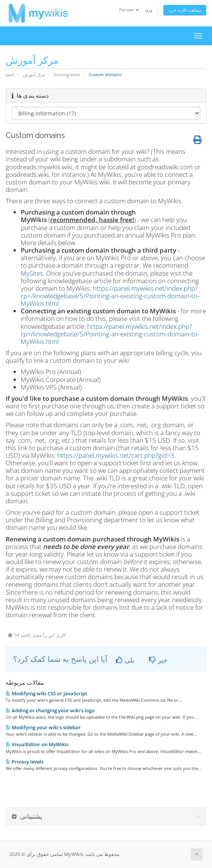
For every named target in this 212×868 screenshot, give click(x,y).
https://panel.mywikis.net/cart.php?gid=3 (116, 455)
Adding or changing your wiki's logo (50, 710)
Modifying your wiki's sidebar (43, 727)
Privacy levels (25, 762)
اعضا (10, 74)
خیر (158, 660)
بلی (125, 660)
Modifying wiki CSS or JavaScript (46, 693)
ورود (148, 10)
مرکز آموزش (34, 74)
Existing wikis (67, 74)
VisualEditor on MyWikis (37, 744)
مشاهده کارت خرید (185, 10)
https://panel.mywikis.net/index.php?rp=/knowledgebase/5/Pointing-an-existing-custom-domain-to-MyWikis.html (110, 296)
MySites (32, 273)
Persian (129, 10)
